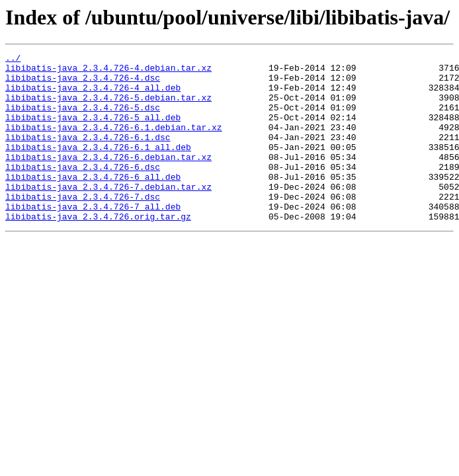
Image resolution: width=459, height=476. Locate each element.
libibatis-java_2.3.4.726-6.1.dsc (88, 155)
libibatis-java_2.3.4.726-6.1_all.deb (98, 167)
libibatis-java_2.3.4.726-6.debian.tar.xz (108, 178)
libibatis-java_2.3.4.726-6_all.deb (93, 202)
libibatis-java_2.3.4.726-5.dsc (83, 119)
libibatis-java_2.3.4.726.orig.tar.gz (98, 250)
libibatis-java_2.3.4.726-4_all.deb (93, 95)
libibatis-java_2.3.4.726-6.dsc (83, 190)
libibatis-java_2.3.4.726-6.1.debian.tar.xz (114, 143)
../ (13, 59)
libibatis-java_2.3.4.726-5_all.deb (93, 131)
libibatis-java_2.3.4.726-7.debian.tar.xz (108, 214)
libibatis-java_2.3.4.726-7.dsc (83, 226)
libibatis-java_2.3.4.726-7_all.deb (93, 238)
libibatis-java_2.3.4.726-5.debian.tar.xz (108, 107)
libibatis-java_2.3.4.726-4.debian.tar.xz (108, 71)
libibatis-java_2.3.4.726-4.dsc (83, 83)
